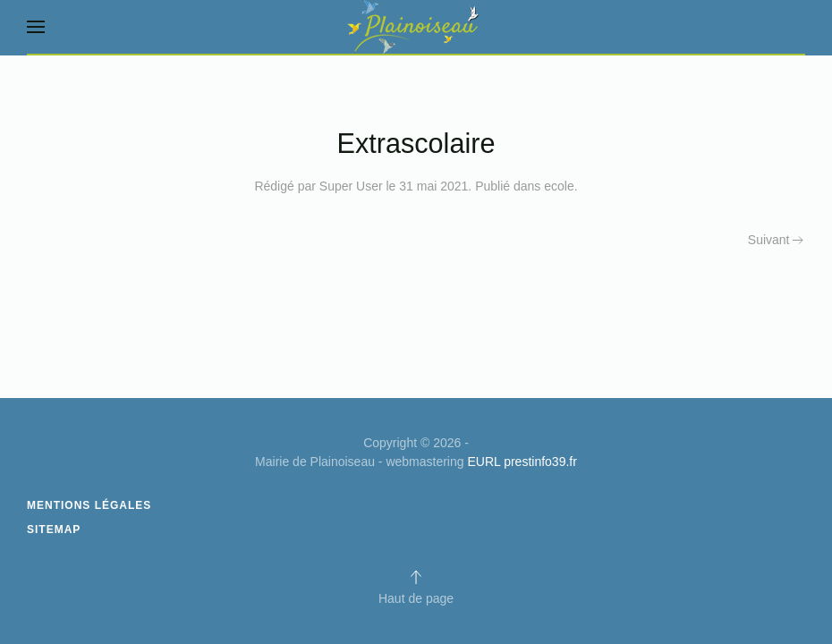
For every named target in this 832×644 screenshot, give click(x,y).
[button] (36, 27)
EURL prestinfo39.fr (522, 462)
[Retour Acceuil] (416, 27)
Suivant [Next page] (776, 240)
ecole (559, 186)
